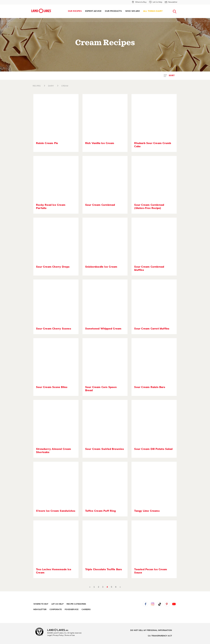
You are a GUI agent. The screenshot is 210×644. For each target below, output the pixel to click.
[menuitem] (75, 11)
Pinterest (167, 604)
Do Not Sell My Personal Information (151, 630)
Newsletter (40, 610)
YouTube (174, 604)
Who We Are (132, 11)
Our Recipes (75, 11)
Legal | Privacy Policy (55, 635)
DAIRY (51, 86)
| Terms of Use (69, 635)
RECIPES (37, 86)
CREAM (65, 86)
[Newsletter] (171, 2)
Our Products (113, 11)
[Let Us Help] (156, 2)
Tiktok (160, 604)
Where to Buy (41, 604)
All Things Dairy (153, 11)
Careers (86, 610)
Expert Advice (93, 11)
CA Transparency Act (160, 636)
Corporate (56, 610)
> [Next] (120, 587)
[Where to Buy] (139, 2)
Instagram (153, 604)
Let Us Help (57, 604)
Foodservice (72, 610)
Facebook (145, 604)
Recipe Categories (76, 604)
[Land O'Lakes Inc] (59, 630)
